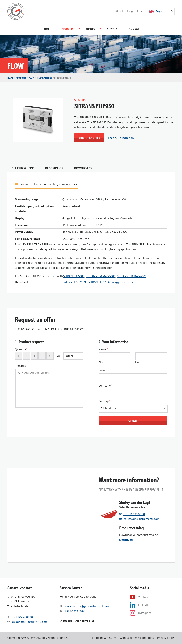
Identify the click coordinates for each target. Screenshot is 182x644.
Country (104, 401)
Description (54, 168)
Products (67, 29)
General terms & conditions (137, 638)
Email (103, 370)
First (101, 362)
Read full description (121, 138)
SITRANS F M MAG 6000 (132, 276)
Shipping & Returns (104, 638)
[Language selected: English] (161, 11)
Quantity (21, 349)
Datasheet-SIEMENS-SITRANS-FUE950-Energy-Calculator (98, 282)
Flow (32, 78)
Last (138, 362)
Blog (130, 11)
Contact (134, 29)
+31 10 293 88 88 (132, 514)
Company (105, 385)
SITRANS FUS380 (74, 276)
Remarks (20, 366)
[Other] (73, 356)
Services (112, 29)
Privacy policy (166, 638)
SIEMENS (80, 100)
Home (46, 29)
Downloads (83, 168)
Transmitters (44, 78)
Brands (90, 29)
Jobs (139, 11)
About (119, 11)
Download (126, 539)
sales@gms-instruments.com (139, 519)
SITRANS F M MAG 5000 (101, 276)
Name (103, 349)
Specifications (23, 168)
